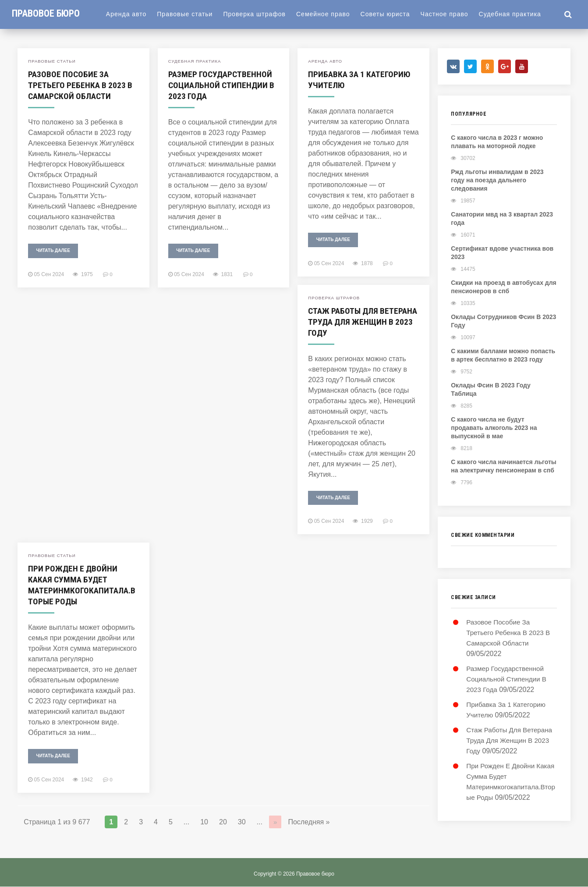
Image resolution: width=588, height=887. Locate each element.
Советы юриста (392, 14)
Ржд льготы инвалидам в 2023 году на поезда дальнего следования (497, 181)
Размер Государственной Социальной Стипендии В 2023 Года (222, 85)
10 (204, 822)
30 (242, 822)
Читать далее (53, 250)
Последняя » (309, 822)
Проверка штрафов (261, 14)
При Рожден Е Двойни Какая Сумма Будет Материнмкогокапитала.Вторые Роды (82, 585)
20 (223, 822)
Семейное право (330, 14)
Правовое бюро (49, 13)
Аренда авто (133, 14)
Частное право (452, 14)
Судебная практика (517, 14)
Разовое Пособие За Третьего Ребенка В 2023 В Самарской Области (81, 85)
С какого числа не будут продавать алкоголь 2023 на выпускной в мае (494, 429)
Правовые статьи (192, 14)
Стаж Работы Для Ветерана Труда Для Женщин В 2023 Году (351, 322)
